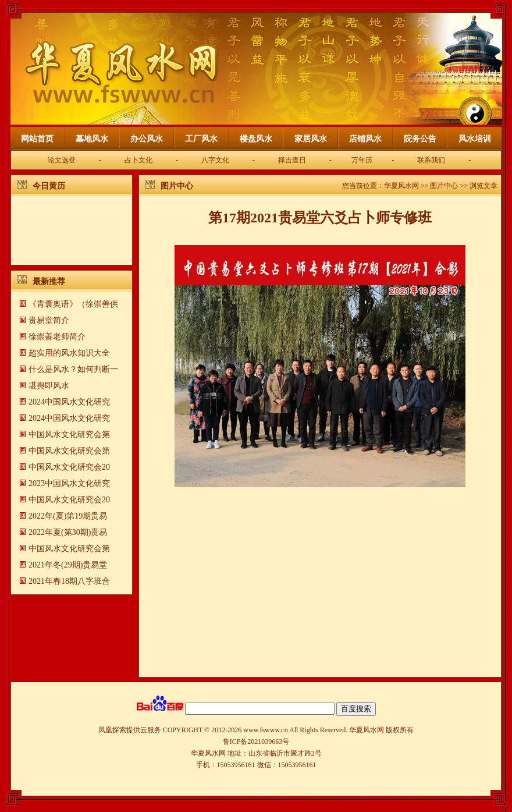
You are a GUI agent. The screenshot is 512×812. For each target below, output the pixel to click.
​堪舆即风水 (49, 386)
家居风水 (311, 139)
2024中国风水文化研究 (69, 402)
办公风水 (147, 139)
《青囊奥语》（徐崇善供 (73, 304)
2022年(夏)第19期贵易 (68, 516)
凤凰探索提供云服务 (130, 730)
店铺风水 (365, 139)
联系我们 (431, 160)
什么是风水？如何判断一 (73, 369)
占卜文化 (138, 160)
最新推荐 (49, 281)
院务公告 (420, 139)
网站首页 (37, 139)
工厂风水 (201, 139)
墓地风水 (92, 139)
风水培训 (475, 139)
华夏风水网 (401, 186)
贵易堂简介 (49, 320)
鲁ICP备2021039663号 (256, 742)
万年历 (362, 160)
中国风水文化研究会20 (69, 467)
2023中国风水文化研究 (69, 483)
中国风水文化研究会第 (69, 435)
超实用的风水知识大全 (69, 353)
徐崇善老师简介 (57, 337)
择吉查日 (292, 160)
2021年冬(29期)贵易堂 (68, 565)
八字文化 (215, 160)
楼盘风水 (256, 139)
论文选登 (62, 160)
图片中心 (177, 186)
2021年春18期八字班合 (69, 581)
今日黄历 (49, 186)
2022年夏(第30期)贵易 (68, 532)
